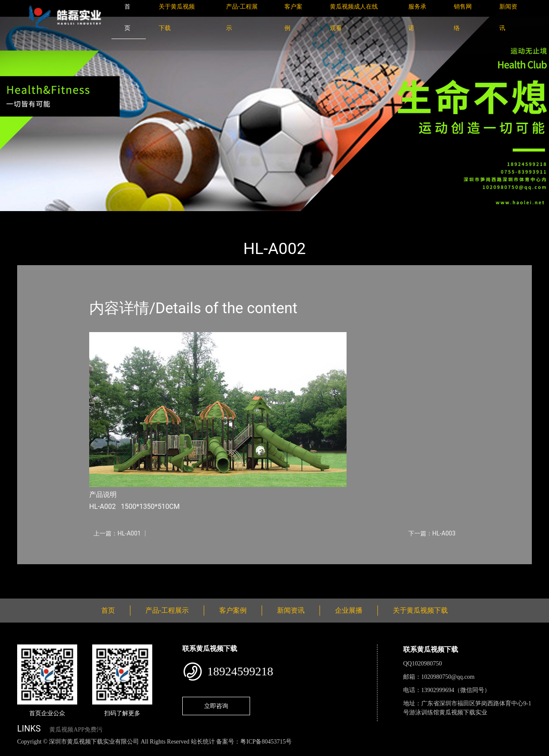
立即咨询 (216, 706)
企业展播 (349, 610)
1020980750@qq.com (448, 677)
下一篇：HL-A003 (432, 533)
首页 (32, 217)
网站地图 (13, 751)
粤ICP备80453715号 (266, 742)
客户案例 (233, 610)
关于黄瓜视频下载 (420, 610)
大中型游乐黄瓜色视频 (131, 217)
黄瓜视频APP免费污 (76, 730)
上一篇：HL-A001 (117, 533)
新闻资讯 (291, 610)
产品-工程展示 (69, 217)
